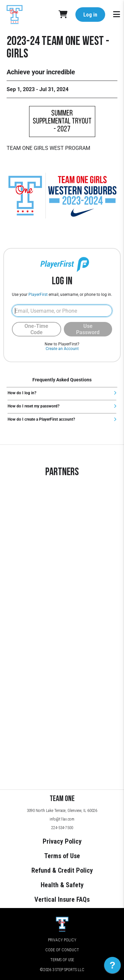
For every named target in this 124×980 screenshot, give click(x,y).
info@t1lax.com (62, 819)
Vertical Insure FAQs (62, 899)
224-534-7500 (62, 828)
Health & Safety (62, 885)
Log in (90, 15)
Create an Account (62, 349)
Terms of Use (62, 856)
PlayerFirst (38, 295)
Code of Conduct (62, 950)
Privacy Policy (62, 841)
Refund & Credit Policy (62, 870)
